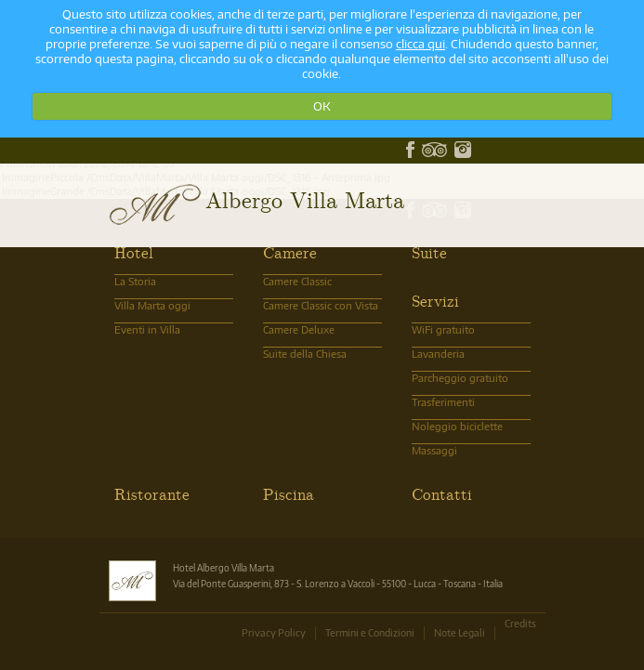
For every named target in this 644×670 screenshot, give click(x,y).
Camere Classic (297, 281)
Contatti (442, 493)
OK (322, 106)
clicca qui (421, 44)
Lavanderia (438, 354)
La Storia (135, 281)
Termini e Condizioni (370, 632)
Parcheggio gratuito (460, 378)
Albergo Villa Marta (305, 199)
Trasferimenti (443, 402)
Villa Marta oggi (152, 305)
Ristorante (152, 493)
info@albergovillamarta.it (161, 149)
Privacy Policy (274, 632)
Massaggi (434, 450)
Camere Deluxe (299, 329)
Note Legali (460, 632)
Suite (429, 252)
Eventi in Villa (147, 329)
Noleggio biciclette (457, 426)
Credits (520, 623)
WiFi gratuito (443, 329)
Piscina (289, 493)
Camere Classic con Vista (321, 305)
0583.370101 (133, 149)
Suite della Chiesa (305, 354)
